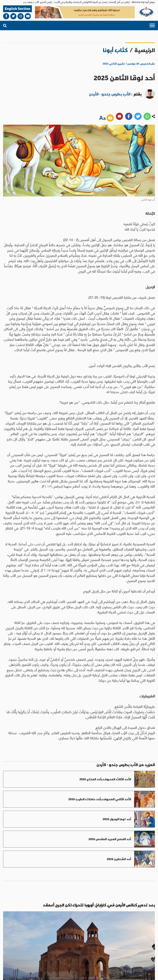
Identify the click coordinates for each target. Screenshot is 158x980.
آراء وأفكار (12, 934)
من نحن (142, 958)
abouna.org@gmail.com (80, 946)
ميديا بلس (7, 973)
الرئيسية (145, 50)
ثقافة (32, 932)
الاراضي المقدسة (70, 934)
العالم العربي (82, 934)
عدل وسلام (49, 934)
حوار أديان (41, 934)
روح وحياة (58, 934)
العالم (91, 932)
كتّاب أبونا (115, 50)
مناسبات (22, 932)
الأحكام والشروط (112, 973)
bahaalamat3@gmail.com (30, 946)
